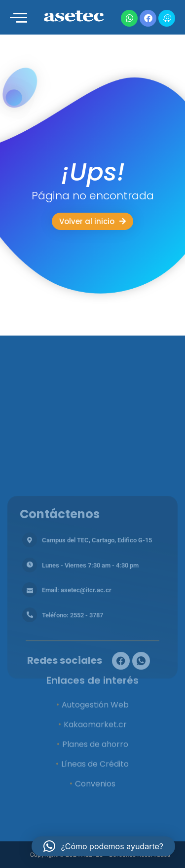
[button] (103, 846)
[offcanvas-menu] (18, 18)
